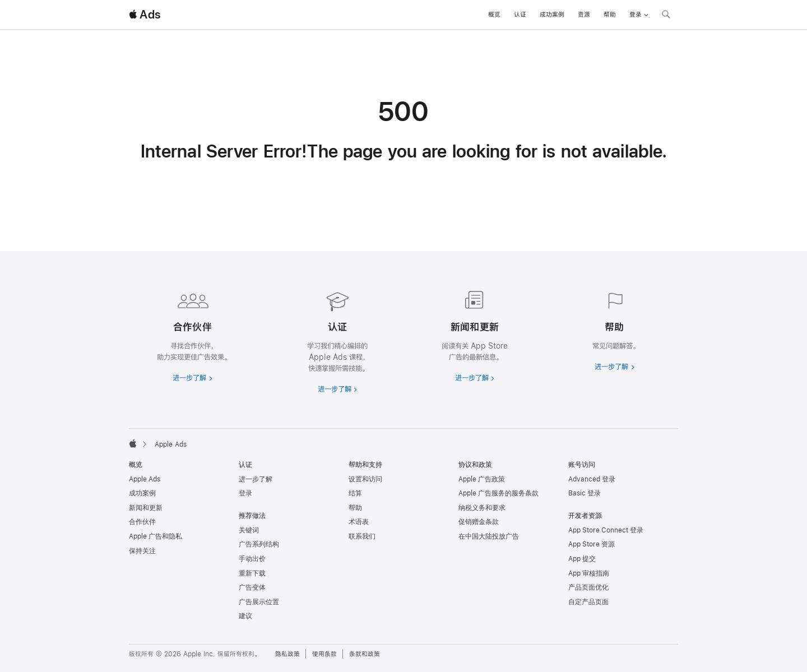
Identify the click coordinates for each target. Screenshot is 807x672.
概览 (494, 15)
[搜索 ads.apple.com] (666, 16)
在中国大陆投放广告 (489, 536)
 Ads (145, 15)
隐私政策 (287, 654)
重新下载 (252, 573)
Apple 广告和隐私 (156, 536)
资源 (584, 15)
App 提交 (582, 559)
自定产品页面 (588, 602)
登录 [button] (639, 15)
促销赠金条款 (479, 522)
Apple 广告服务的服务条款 (498, 493)
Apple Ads (145, 479)
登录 (245, 493)
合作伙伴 (142, 522)
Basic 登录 (585, 493)
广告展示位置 (259, 602)
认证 (520, 15)
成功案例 (552, 15)
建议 (245, 616)
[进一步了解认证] (335, 340)
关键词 (249, 530)
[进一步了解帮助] (614, 328)
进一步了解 (256, 479)
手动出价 (252, 559)
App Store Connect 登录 (606, 530)
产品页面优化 (588, 587)
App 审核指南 (589, 573)
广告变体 (252, 587)
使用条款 (324, 654)
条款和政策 (365, 654)
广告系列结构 (259, 544)
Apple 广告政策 (482, 479)
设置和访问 (365, 479)
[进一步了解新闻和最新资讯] (472, 334)
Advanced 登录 (592, 479)
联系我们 (362, 536)
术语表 (359, 522)
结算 (355, 493)
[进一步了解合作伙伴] (193, 334)
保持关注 (142, 551)
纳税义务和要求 (482, 508)
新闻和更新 (146, 508)
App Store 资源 (592, 544)
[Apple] (133, 443)
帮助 (610, 15)
